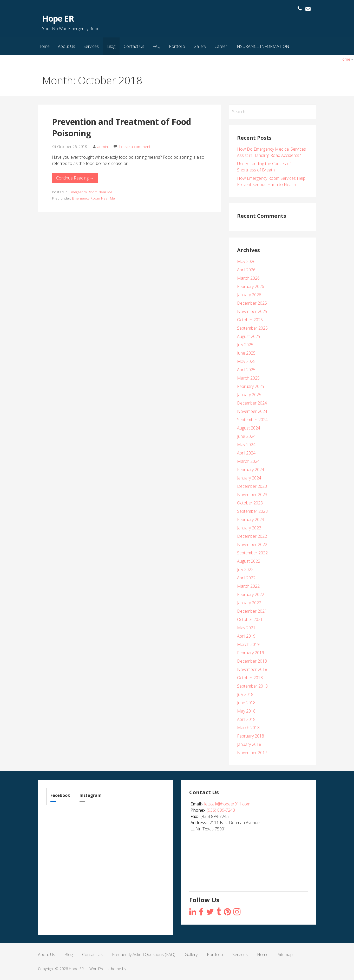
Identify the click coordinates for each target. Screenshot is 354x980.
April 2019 (246, 636)
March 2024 (248, 461)
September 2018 (252, 686)
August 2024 (249, 428)
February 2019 (251, 653)
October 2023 (250, 503)
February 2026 (251, 286)
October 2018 (250, 678)
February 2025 (251, 386)
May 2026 (246, 261)
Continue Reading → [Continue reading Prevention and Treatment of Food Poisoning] (75, 178)
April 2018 (246, 719)
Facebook (60, 795)
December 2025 (252, 303)
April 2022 (246, 578)
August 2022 (249, 561)
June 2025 (246, 353)
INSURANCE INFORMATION (262, 46)
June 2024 (246, 436)
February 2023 (251, 520)
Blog (111, 46)
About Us (67, 46)
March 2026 (248, 278)
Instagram (91, 795)
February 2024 (251, 470)
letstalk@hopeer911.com (227, 804)
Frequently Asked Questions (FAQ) (144, 955)
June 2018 (246, 703)
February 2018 (251, 736)
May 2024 (246, 445)
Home (44, 46)
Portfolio (177, 46)
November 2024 (252, 411)
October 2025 (250, 320)
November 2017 (252, 753)
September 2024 (252, 420)
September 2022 (252, 553)
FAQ (157, 46)
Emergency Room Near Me (91, 192)
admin (103, 147)
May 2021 (246, 628)
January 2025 (249, 395)
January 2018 (249, 744)
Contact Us (134, 46)
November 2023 (252, 495)
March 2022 (248, 586)
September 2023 (252, 511)
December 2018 (252, 661)
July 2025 (245, 345)
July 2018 (245, 694)
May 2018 (246, 711)
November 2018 (252, 669)
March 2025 (248, 378)
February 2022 (251, 594)
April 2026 (246, 270)
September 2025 (252, 328)
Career (221, 46)
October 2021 (250, 619)
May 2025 (246, 361)
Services (91, 46)
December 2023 (252, 486)
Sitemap (285, 955)
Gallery (200, 46)
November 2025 (252, 311)
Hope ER (58, 18)
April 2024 (246, 453)
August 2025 (249, 336)
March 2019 (248, 644)
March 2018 (248, 728)
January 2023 (249, 528)
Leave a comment (135, 147)
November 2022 (252, 545)
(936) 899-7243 (221, 810)
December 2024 (252, 403)
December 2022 (252, 536)
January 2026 (249, 295)
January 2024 (249, 478)
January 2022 (249, 603)
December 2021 (252, 611)
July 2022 (245, 569)
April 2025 (246, 370)
